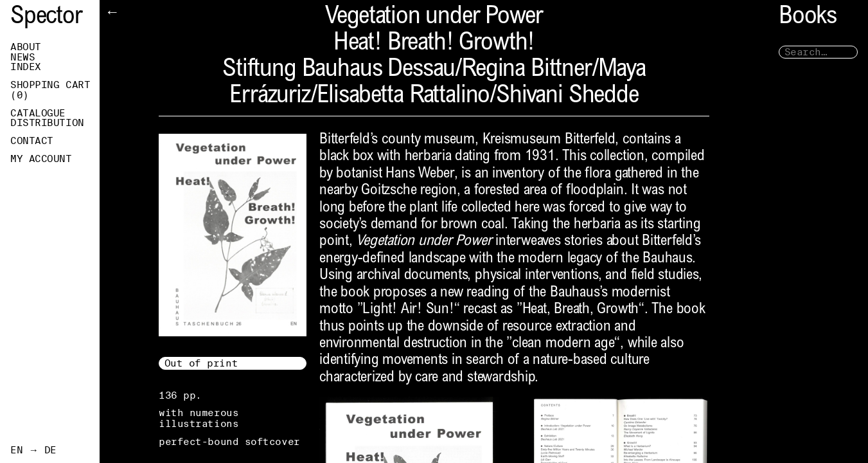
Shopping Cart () (50, 90)
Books (808, 18)
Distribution (47, 123)
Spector (46, 18)
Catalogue (38, 113)
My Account (41, 159)
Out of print (201, 363)
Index (26, 67)
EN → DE (33, 450)
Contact (32, 141)
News (22, 57)
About (26, 47)
